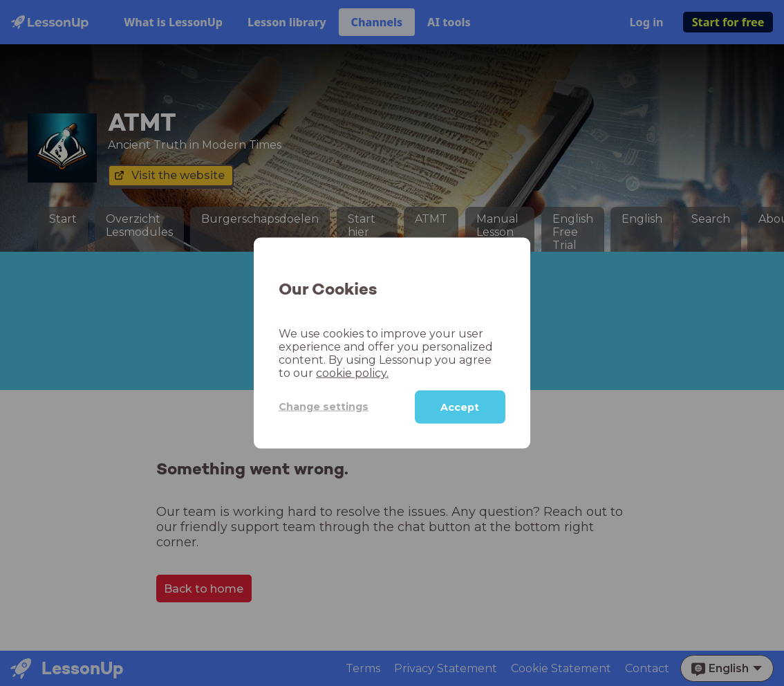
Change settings (324, 407)
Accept (460, 407)
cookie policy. (352, 372)
